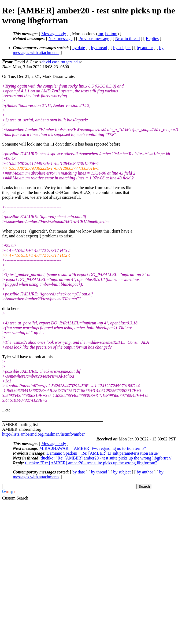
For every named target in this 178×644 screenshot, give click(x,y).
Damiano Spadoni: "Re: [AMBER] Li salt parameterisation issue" (103, 453)
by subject (122, 48)
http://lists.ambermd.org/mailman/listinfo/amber (43, 434)
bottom (111, 34)
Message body (54, 34)
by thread (99, 48)
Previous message (94, 39)
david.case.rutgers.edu (61, 62)
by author (145, 48)
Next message (60, 39)
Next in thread (128, 39)
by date (79, 48)
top (100, 34)
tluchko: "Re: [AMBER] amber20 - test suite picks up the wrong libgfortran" (107, 458)
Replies (152, 39)
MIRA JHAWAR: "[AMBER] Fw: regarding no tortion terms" (93, 448)
